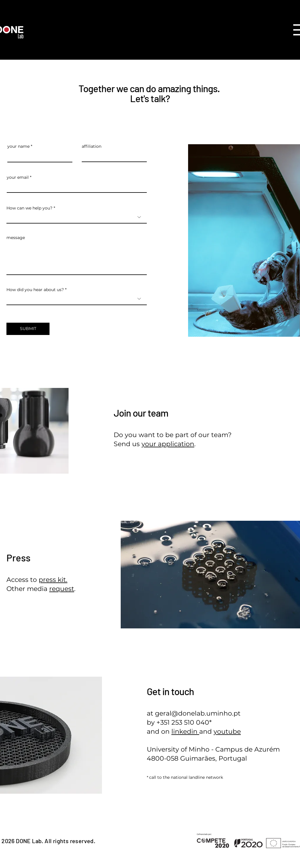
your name (18, 146)
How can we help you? (29, 208)
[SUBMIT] (28, 329)
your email (18, 177)
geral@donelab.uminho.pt (198, 713)
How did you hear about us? (35, 290)
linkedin (185, 732)
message (16, 238)
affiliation (92, 146)
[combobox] (77, 217)
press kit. (53, 580)
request (62, 589)
